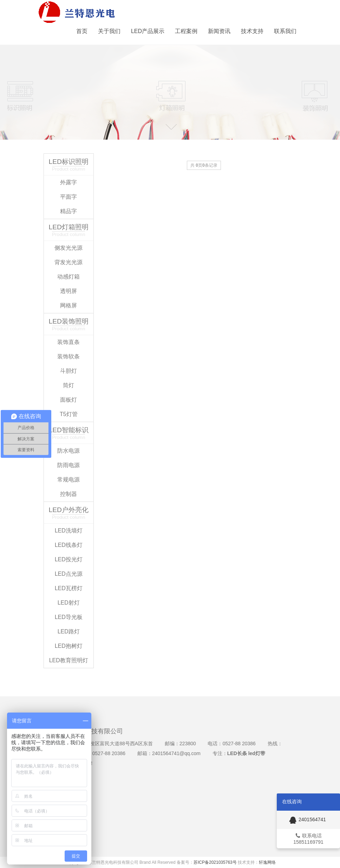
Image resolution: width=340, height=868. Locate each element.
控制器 (68, 493)
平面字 (68, 196)
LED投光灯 (69, 558)
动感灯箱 (68, 276)
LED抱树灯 (69, 645)
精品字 (68, 210)
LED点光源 (69, 573)
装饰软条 (68, 355)
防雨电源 (68, 464)
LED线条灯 (69, 544)
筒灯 (68, 384)
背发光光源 (68, 261)
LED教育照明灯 (69, 659)
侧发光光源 (68, 247)
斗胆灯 (68, 370)
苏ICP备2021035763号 (215, 862)
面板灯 (68, 399)
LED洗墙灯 (69, 529)
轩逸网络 (267, 862)
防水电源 (68, 450)
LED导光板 (69, 616)
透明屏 (68, 290)
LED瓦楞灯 (69, 587)
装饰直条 (68, 341)
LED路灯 (69, 630)
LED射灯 (69, 602)
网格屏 (68, 304)
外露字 (68, 181)
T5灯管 (69, 413)
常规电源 (68, 478)
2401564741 (307, 820)
